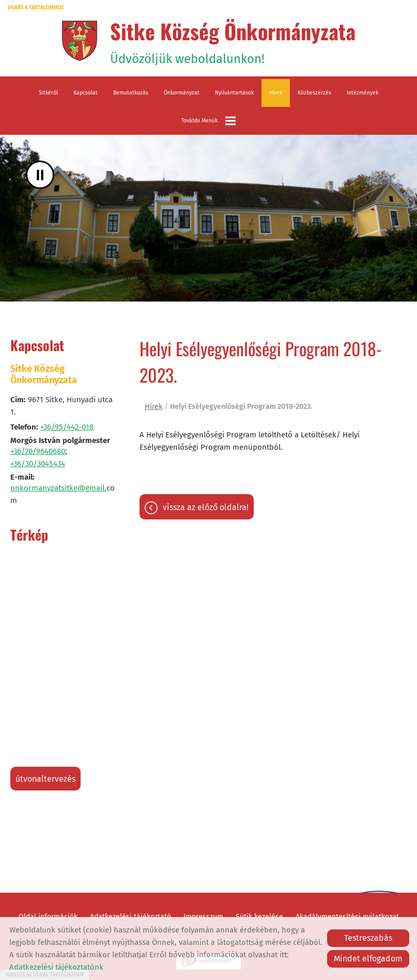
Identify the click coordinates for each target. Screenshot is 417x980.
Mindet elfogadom (368, 959)
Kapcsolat (86, 93)
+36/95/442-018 (67, 427)
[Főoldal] (79, 41)
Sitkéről (48, 93)
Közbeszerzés (314, 93)
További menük (208, 121)
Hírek (276, 93)
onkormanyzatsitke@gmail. (58, 488)
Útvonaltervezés (45, 779)
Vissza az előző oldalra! (206, 507)
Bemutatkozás (131, 93)
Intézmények (362, 93)
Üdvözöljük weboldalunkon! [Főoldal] (233, 41)
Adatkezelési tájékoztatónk (56, 967)
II (40, 175)
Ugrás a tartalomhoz (36, 8)
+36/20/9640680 (38, 451)
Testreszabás (368, 938)
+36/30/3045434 (38, 464)
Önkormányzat (182, 93)
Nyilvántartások (234, 93)
